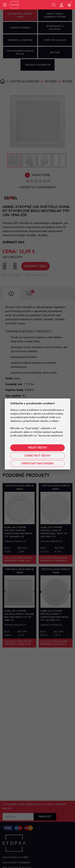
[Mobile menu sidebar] (5, 5)
